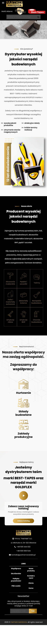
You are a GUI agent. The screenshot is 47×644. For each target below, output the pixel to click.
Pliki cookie (16, 586)
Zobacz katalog (24, 521)
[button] (4, 30)
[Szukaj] (23, 17)
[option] (23, 30)
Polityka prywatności (16, 580)
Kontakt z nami (31, 577)
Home (31, 588)
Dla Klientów (16, 574)
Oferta (31, 583)
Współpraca (16, 569)
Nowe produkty (31, 570)
